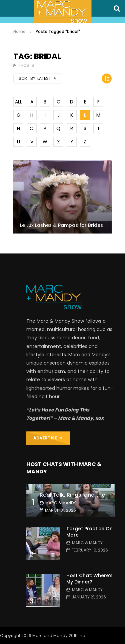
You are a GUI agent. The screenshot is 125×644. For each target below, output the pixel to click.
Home (19, 31)
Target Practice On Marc (89, 532)
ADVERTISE (48, 438)
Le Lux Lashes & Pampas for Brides (61, 225)
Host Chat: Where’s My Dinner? (89, 579)
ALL (18, 102)
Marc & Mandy (61, 503)
